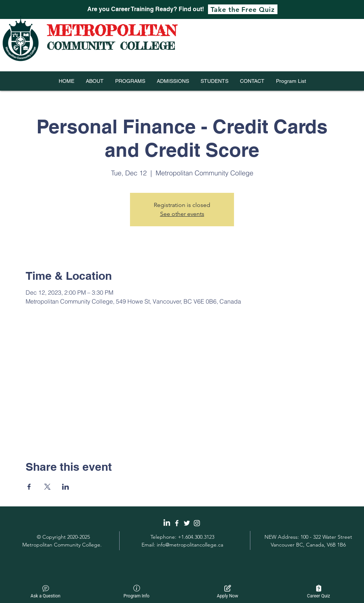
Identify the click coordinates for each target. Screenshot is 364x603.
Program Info (137, 592)
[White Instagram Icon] (197, 523)
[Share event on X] (47, 487)
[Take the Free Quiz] (243, 9)
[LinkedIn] (167, 523)
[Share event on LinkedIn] (66, 487)
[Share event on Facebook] (29, 487)
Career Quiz (319, 592)
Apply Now (227, 592)
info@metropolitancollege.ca (190, 545)
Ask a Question (45, 592)
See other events (182, 214)
